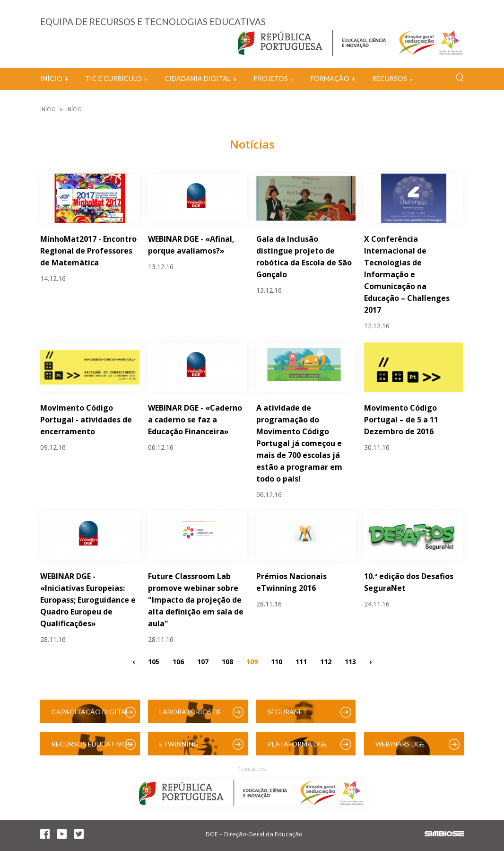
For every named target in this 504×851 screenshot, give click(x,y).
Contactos (252, 769)
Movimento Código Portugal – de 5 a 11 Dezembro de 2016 (401, 420)
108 (227, 661)
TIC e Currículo (113, 78)
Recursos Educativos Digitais (91, 748)
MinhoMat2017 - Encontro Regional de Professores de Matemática (88, 251)
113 (350, 661)
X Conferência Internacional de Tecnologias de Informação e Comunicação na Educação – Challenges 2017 (407, 274)
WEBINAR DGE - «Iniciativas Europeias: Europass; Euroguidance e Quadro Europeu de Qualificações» (88, 600)
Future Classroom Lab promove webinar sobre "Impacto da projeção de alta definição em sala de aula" (196, 600)
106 (178, 661)
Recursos (390, 78)
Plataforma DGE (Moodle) (297, 748)
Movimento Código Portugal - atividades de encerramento (86, 420)
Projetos (271, 78)
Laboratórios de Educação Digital (192, 715)
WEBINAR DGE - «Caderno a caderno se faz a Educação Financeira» (195, 420)
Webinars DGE (400, 744)
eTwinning (179, 744)
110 (277, 661)
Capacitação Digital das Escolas (90, 715)
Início (51, 78)
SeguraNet (287, 712)
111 (301, 661)
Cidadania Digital (198, 78)
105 (154, 661)
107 (203, 661)
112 (326, 661)
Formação (330, 78)
